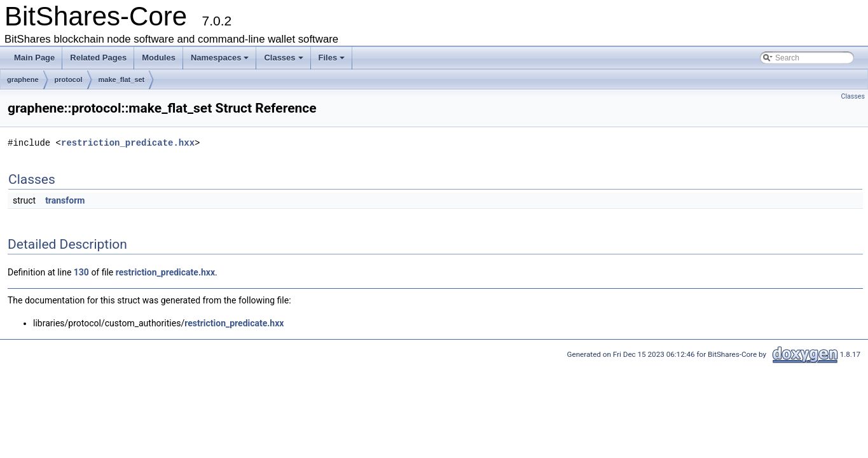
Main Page (34, 58)
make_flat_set (122, 80)
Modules (159, 58)
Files (332, 58)
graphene (23, 80)
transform (65, 200)
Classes (283, 58)
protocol (69, 80)
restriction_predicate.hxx (128, 143)
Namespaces (220, 58)
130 (81, 272)
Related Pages (98, 58)
